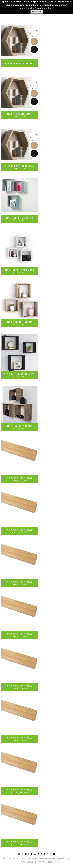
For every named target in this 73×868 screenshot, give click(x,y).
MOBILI (28, 13)
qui (69, 5)
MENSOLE (44, 13)
